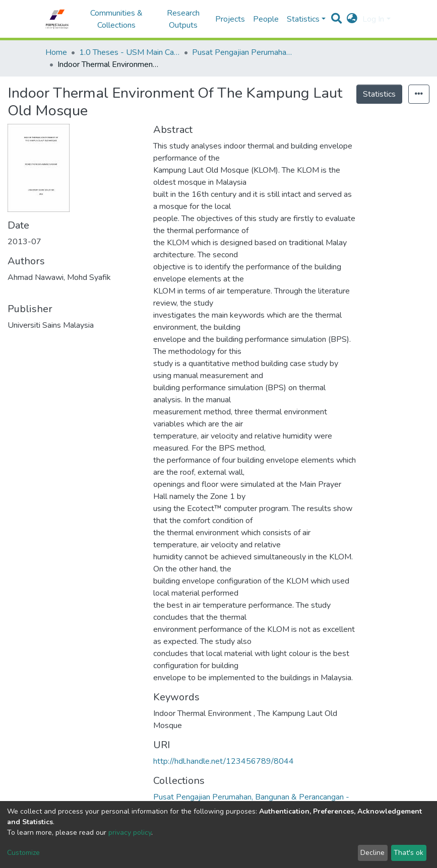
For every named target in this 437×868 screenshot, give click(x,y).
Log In (373, 19)
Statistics (379, 94)
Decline (372, 853)
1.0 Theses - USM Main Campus (130, 52)
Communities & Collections (116, 19)
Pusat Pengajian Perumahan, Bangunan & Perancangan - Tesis (242, 52)
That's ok (409, 853)
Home (56, 52)
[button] (352, 19)
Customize (23, 853)
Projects (230, 19)
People (266, 19)
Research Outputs (183, 19)
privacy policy (130, 833)
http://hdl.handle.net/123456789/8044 (224, 761)
